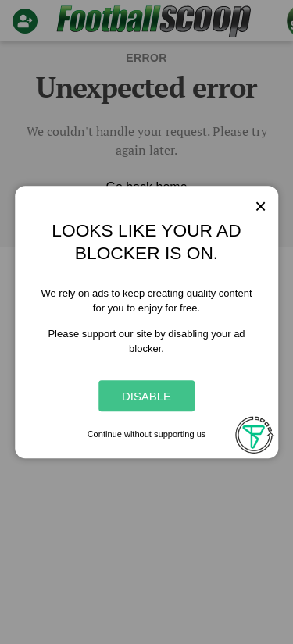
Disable (146, 396)
